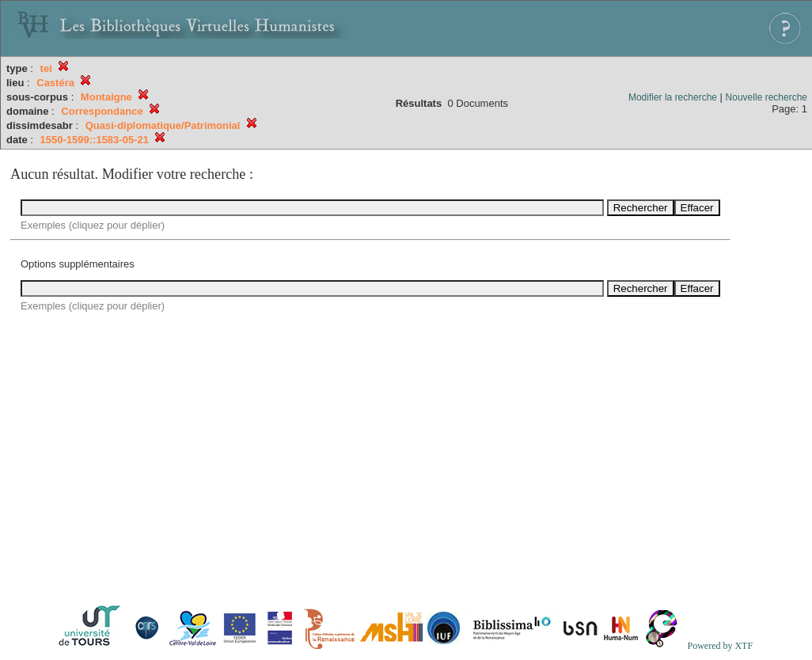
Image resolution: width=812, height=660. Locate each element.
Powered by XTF (720, 646)
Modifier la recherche (673, 97)
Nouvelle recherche (766, 97)
